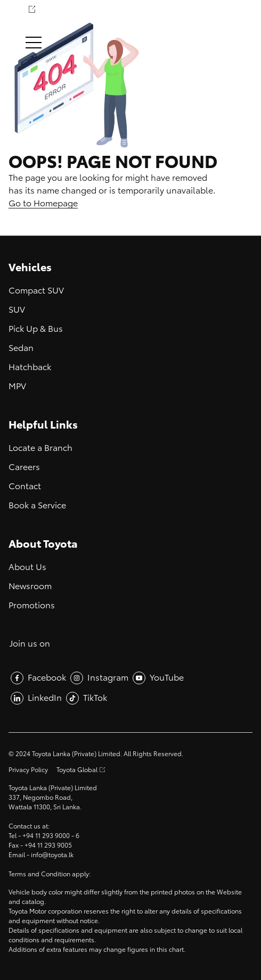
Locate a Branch (40, 448)
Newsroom (30, 586)
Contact (25, 486)
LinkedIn (45, 698)
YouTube (167, 678)
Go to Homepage (43, 203)
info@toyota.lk (52, 855)
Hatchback (30, 367)
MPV (17, 386)
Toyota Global (77, 770)
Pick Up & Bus (36, 329)
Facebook (47, 678)
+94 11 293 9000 (46, 836)
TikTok (95, 698)
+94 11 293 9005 (48, 845)
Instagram (108, 678)
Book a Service (37, 505)
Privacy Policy (28, 770)
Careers (24, 467)
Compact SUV (36, 291)
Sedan (21, 348)
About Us (27, 567)
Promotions (32, 605)
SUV (17, 310)
